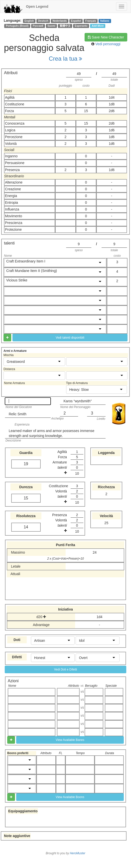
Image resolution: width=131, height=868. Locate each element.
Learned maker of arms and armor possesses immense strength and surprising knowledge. (52, 433)
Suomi (51, 26)
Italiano (105, 21)
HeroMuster (78, 853)
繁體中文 (65, 26)
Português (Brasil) (17, 26)
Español (76, 21)
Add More (98, 26)
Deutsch (43, 21)
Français (91, 21)
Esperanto (81, 26)
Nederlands (60, 21)
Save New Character (106, 37)
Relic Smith (18, 414)
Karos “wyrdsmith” (78, 401)
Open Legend (37, 6)
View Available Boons (70, 797)
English (29, 21)
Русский (38, 26)
